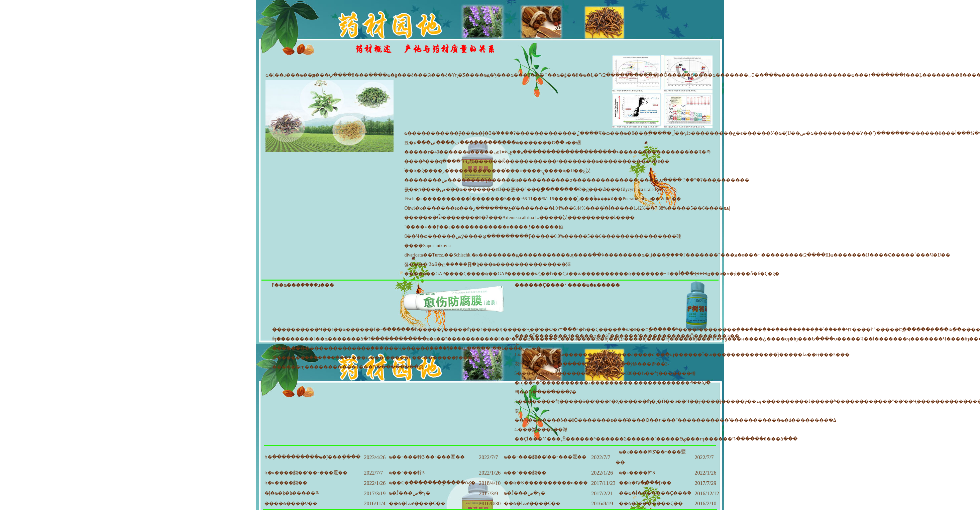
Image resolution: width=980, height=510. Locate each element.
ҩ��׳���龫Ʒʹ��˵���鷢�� (427, 457)
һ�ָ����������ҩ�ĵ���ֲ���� (313, 457)
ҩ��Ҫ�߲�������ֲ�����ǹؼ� (432, 483)
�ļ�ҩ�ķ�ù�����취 (292, 493)
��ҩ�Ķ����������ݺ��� (546, 483)
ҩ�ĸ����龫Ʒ (637, 473)
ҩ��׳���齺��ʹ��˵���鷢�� (545, 457)
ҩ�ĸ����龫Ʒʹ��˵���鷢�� (651, 457)
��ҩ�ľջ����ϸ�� (645, 483)
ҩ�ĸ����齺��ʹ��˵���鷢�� (306, 473)
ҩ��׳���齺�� (525, 473)
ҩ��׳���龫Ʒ (407, 473)
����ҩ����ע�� (291, 503)
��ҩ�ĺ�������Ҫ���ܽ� (655, 493)
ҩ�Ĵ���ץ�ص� (409, 493)
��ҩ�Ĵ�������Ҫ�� (651, 503)
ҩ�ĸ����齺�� (286, 483)
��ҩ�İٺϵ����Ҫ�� (417, 503)
